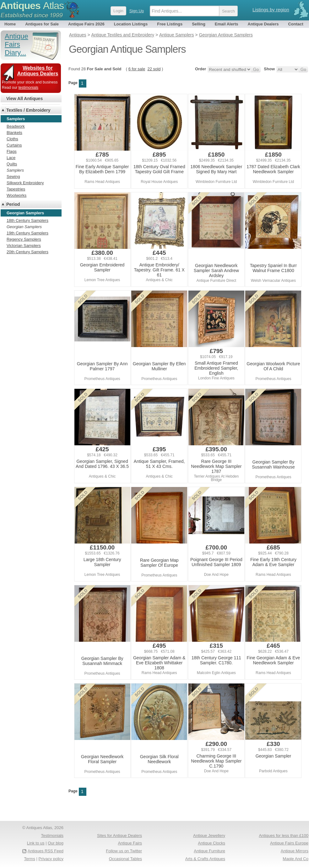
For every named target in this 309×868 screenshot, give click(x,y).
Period (13, 204)
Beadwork (16, 126)
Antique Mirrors (295, 851)
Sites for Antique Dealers (119, 836)
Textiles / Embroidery (28, 110)
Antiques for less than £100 (284, 836)
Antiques (32, 6)
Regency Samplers (24, 239)
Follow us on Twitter (124, 851)
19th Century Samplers (27, 233)
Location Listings (131, 24)
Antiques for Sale (42, 24)
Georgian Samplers (24, 227)
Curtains (14, 145)
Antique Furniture (209, 851)
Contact (295, 24)
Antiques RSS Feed (46, 851)
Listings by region (271, 10)
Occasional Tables (125, 859)
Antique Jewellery (209, 836)
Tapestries (16, 189)
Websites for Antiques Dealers (38, 71)
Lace (11, 158)
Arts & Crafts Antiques (205, 859)
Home (10, 24)
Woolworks (16, 195)
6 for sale (137, 69)
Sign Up (137, 11)
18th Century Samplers (27, 220)
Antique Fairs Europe (289, 843)
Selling (199, 24)
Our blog (56, 843)
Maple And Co (295, 859)
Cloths (12, 139)
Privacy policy (51, 859)
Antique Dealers (263, 24)
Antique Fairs (130, 843)
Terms (30, 859)
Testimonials (52, 836)
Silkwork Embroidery (25, 183)
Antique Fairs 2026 (86, 24)
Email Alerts (227, 24)
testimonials (28, 88)
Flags (12, 151)
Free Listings (170, 24)
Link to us (36, 843)
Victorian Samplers (24, 246)
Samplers (15, 170)
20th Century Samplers (27, 252)
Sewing (13, 177)
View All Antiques (24, 99)
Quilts (12, 164)
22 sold (154, 69)
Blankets (14, 133)
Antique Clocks (211, 843)
